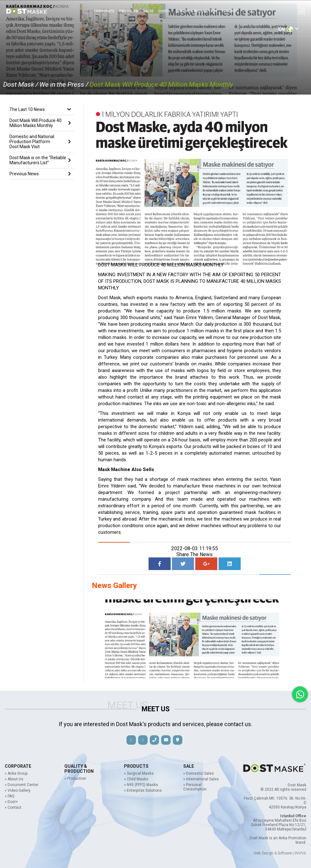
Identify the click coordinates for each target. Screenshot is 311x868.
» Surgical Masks (139, 773)
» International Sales (201, 779)
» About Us (14, 779)
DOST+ (164, 11)
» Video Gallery (18, 790)
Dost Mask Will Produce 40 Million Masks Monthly (161, 84)
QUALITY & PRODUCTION (196, 11)
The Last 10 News (40, 109)
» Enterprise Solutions (143, 790)
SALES (148, 11)
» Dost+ (11, 802)
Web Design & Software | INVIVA (280, 853)
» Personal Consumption (195, 787)
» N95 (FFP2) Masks (141, 785)
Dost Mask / (21, 84)
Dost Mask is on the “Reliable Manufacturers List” (40, 160)
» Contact (13, 807)
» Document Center (22, 785)
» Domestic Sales (199, 773)
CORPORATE (104, 11)
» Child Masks (136, 779)
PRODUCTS (129, 11)
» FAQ (10, 796)
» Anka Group (16, 773)
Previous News (40, 174)
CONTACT (230, 11)
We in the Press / (64, 84)
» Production (75, 778)
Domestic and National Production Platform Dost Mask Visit (40, 142)
